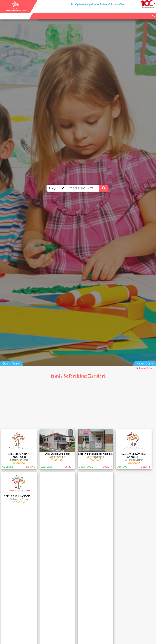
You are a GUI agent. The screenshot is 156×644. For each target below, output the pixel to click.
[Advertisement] (78, 405)
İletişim (144, 12)
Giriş (153, 12)
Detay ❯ (31, 467)
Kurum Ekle (132, 12)
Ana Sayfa (119, 12)
